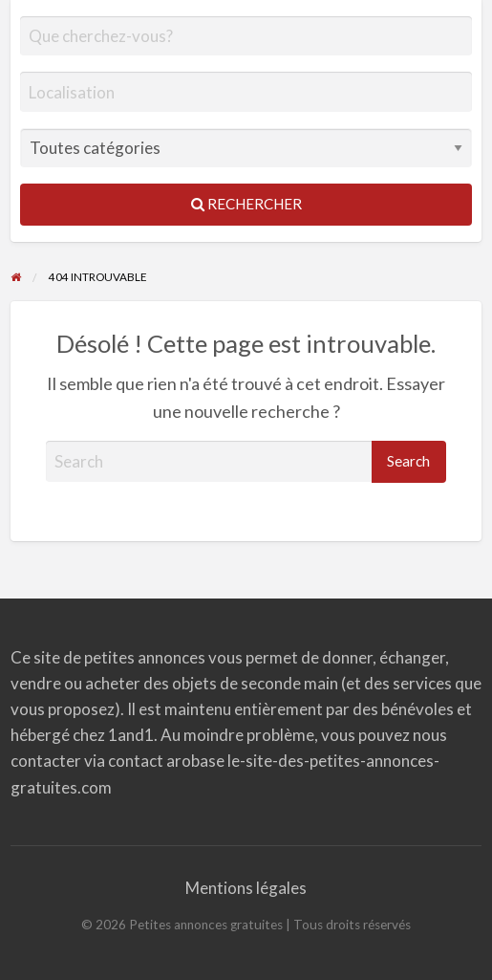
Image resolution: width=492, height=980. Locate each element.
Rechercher (246, 204)
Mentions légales (246, 888)
